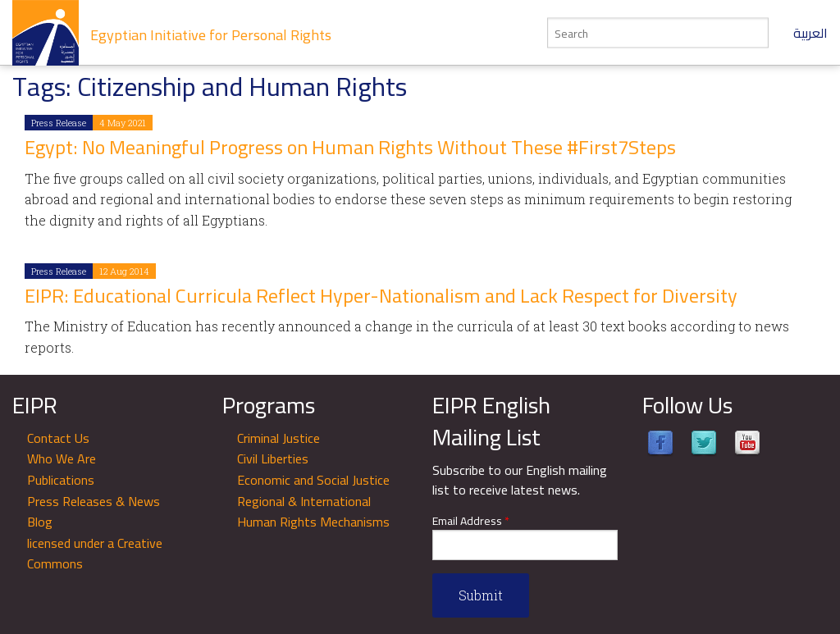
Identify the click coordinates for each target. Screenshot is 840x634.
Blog (40, 522)
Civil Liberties (273, 458)
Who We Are (62, 458)
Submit (481, 595)
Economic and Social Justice (313, 480)
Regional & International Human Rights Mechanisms (313, 512)
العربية (810, 33)
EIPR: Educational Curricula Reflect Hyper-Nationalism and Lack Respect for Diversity (381, 296)
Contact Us (58, 438)
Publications (61, 480)
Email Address (471, 521)
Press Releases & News (94, 501)
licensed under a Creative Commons (95, 554)
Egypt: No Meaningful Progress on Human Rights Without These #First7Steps (350, 147)
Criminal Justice (278, 438)
